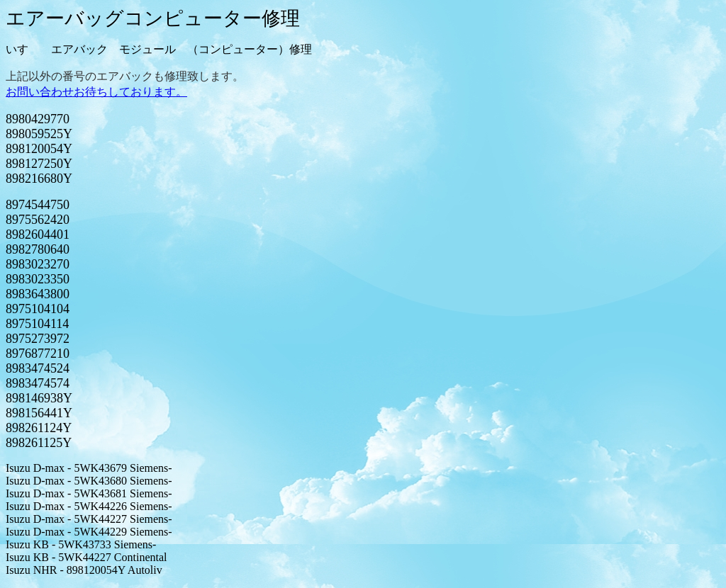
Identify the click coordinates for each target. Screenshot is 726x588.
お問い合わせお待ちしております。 (96, 92)
